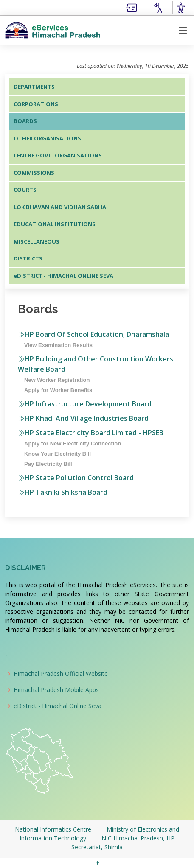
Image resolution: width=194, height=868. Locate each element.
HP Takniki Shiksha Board (63, 492)
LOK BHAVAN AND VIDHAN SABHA (60, 207)
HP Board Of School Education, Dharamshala (93, 334)
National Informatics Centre (54, 829)
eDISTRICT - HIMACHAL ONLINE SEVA (63, 276)
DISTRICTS (28, 258)
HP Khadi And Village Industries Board (83, 418)
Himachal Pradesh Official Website (61, 674)
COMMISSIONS (34, 173)
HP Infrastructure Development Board (85, 404)
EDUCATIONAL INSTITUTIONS (55, 224)
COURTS (25, 190)
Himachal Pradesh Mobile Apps (56, 690)
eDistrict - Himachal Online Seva (58, 706)
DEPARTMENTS (34, 87)
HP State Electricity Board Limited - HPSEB (91, 433)
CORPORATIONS (36, 104)
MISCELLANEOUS (37, 241)
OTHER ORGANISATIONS (47, 138)
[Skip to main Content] (131, 7)
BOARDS (25, 121)
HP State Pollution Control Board (76, 478)
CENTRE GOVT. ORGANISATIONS (58, 155)
